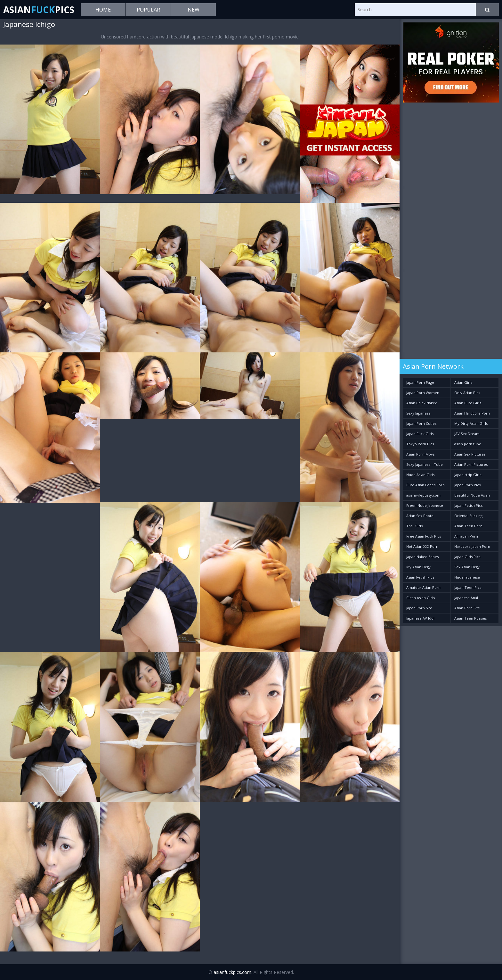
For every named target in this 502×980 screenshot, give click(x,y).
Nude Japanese (467, 577)
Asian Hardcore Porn (472, 413)
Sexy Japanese (418, 413)
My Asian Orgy (418, 567)
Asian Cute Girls (468, 403)
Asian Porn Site (467, 608)
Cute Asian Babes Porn (425, 485)
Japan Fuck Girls (420, 434)
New (194, 10)
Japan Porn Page (420, 382)
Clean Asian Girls (421, 598)
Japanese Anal (466, 598)
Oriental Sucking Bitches (468, 517)
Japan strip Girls (468, 475)
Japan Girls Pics (467, 557)
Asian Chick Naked (422, 403)
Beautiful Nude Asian (472, 495)
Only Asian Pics (467, 393)
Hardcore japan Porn (472, 546)
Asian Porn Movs (420, 454)
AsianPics (39, 10)
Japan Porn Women (423, 393)
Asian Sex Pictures (470, 454)
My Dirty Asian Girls (471, 423)
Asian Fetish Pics (420, 577)
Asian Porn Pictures (471, 464)
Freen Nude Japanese (425, 505)
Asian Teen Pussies (470, 618)
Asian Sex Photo (420, 516)
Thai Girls (414, 526)
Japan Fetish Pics (468, 505)
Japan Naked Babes (422, 557)
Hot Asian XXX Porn (422, 546)
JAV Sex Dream (467, 434)
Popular (148, 10)
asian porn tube (468, 444)
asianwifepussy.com (423, 495)
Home (103, 10)
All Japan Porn (466, 536)
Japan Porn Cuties (421, 423)
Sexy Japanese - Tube (425, 464)
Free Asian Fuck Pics (424, 536)
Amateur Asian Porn (423, 587)
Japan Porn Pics (467, 485)
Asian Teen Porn (468, 526)
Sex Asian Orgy (467, 567)
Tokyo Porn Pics (420, 444)
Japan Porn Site (419, 608)
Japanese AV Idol (420, 618)
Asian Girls (463, 382)
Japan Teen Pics (468, 587)
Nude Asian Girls (420, 475)
